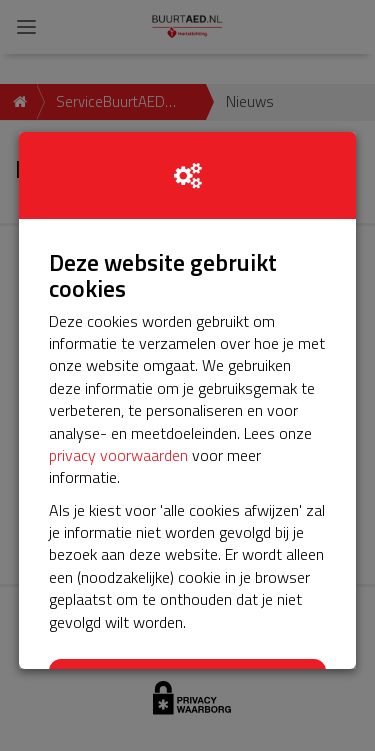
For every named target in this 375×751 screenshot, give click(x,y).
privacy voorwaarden (118, 455)
